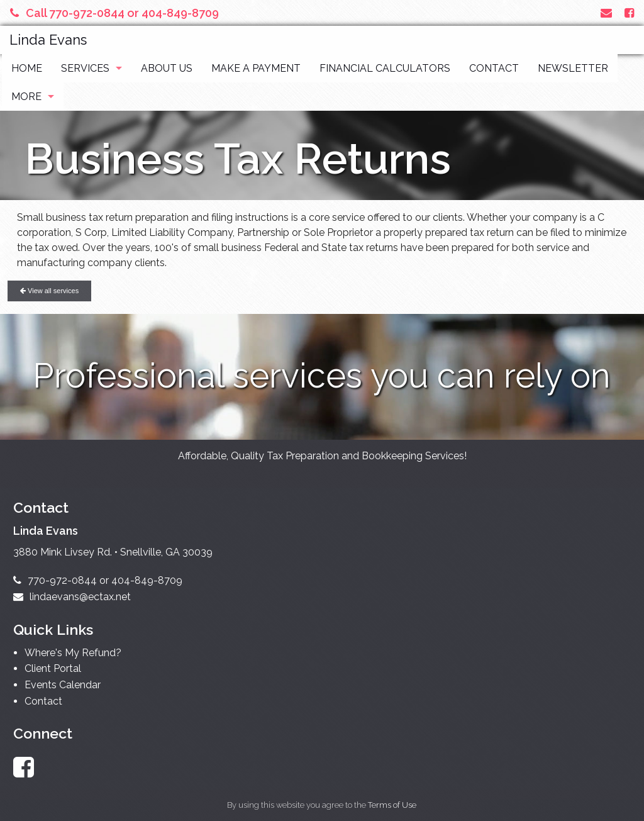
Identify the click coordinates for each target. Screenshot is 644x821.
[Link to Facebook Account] (629, 13)
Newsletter (573, 68)
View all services (49, 291)
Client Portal (53, 668)
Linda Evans (48, 40)
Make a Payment (256, 68)
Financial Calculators (385, 68)
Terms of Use (392, 805)
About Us (167, 68)
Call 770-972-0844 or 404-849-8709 (114, 13)
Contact (494, 68)
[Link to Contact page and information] (606, 13)
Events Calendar (63, 685)
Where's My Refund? (73, 653)
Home (27, 68)
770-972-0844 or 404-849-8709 (98, 580)
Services (85, 68)
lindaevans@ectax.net (72, 597)
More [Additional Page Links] (26, 97)
